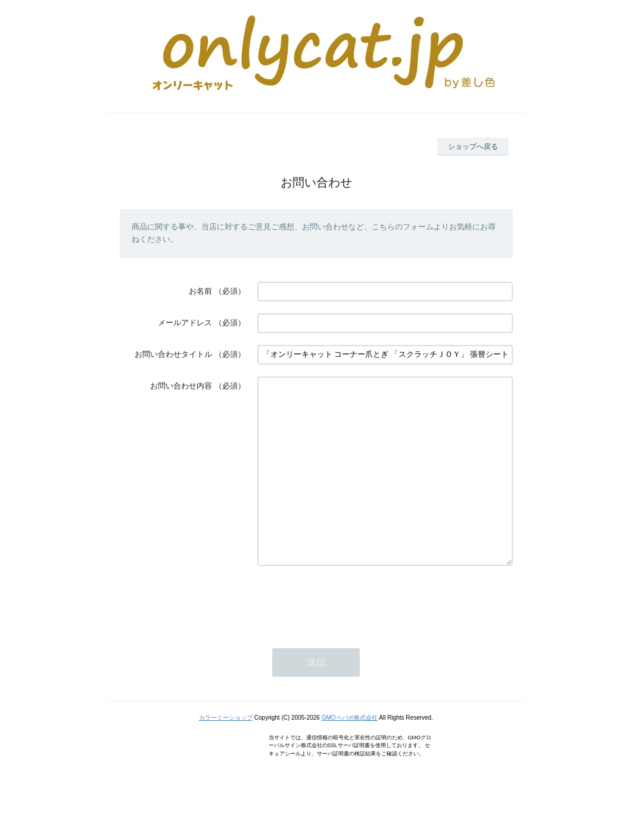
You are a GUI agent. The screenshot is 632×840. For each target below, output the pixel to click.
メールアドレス (185, 323)
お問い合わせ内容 (181, 386)
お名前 (200, 291)
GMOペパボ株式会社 (350, 753)
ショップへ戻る (473, 147)
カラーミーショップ (226, 753)
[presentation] (348, 637)
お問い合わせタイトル (173, 354)
